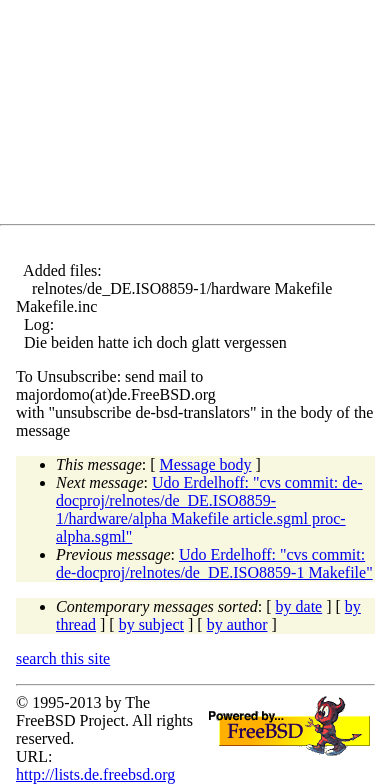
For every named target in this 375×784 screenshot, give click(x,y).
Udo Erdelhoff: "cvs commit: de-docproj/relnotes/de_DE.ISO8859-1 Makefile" (214, 563)
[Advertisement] (195, 116)
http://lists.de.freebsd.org (95, 774)
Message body (206, 464)
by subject (151, 624)
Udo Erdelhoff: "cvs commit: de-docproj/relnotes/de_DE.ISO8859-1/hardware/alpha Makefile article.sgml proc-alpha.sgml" (209, 509)
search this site (63, 658)
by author (237, 624)
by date (299, 606)
